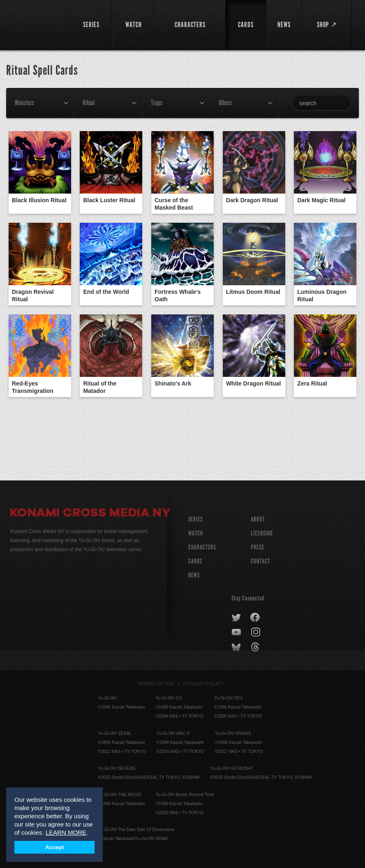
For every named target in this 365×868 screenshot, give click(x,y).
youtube (237, 633)
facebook (255, 618)
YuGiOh (35, 25)
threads (256, 647)
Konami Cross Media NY (90, 514)
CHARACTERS (202, 547)
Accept (54, 847)
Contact (260, 561)
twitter (237, 618)
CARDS (195, 561)
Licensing (262, 533)
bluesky (237, 647)
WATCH (196, 533)
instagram (256, 633)
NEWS (194, 575)
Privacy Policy (204, 684)
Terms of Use (156, 684)
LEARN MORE (66, 832)
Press (257, 547)
